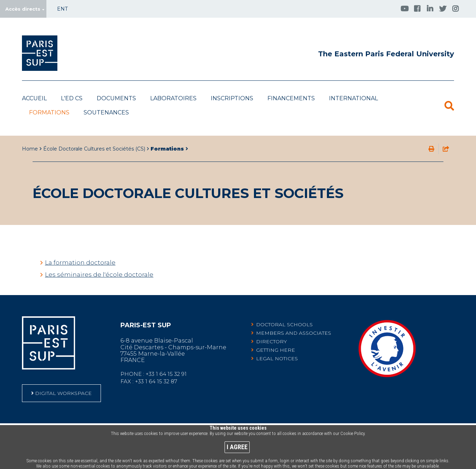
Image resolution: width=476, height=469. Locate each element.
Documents (116, 98)
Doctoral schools (284, 314)
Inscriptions (232, 98)
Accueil (34, 98)
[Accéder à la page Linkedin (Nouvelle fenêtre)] (430, 9)
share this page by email (446, 138)
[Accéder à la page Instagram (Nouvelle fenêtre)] (455, 9)
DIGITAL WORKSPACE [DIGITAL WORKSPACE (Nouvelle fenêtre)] (63, 383)
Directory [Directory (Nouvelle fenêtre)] (271, 331)
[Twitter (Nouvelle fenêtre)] (443, 9)
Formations (49, 112)
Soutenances (106, 112)
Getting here (276, 339)
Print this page (431, 138)
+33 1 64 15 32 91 (166, 363)
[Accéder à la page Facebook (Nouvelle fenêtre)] (417, 9)
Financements (291, 98)
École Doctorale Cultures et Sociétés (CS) (94, 138)
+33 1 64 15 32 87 (156, 371)
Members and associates (294, 322)
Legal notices (277, 348)
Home (30, 138)
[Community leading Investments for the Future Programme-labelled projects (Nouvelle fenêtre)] (387, 365)
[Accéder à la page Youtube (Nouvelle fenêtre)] (404, 9)
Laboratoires (173, 98)
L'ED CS (72, 98)
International (353, 98)
